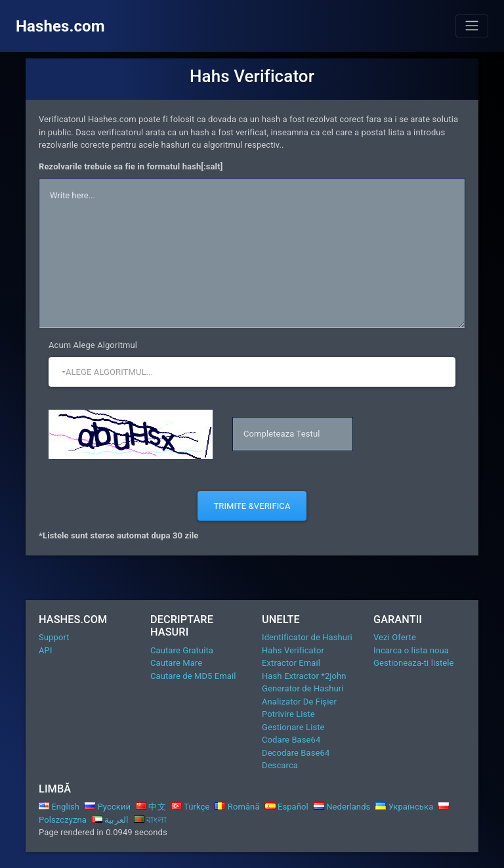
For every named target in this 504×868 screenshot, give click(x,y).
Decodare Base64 (296, 753)
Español (287, 807)
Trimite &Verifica (252, 506)
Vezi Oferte (395, 637)
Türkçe (191, 807)
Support (54, 637)
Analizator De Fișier (299, 702)
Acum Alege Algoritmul (93, 345)
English (59, 807)
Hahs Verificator (293, 650)
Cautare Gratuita (182, 650)
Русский (108, 807)
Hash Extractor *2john (304, 676)
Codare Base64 (291, 740)
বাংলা (151, 820)
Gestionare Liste (293, 727)
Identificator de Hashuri (307, 637)
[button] (252, 372)
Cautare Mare (176, 663)
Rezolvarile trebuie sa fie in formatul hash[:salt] (131, 166)
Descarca (280, 765)
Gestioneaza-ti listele (414, 663)
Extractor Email (291, 663)
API (46, 650)
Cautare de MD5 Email (193, 676)
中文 (151, 807)
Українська (404, 807)
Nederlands (342, 807)
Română (237, 807)
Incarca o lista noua (411, 650)
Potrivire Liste (288, 714)
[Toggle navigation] (472, 26)
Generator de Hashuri (303, 688)
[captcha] (293, 434)
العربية (110, 820)
